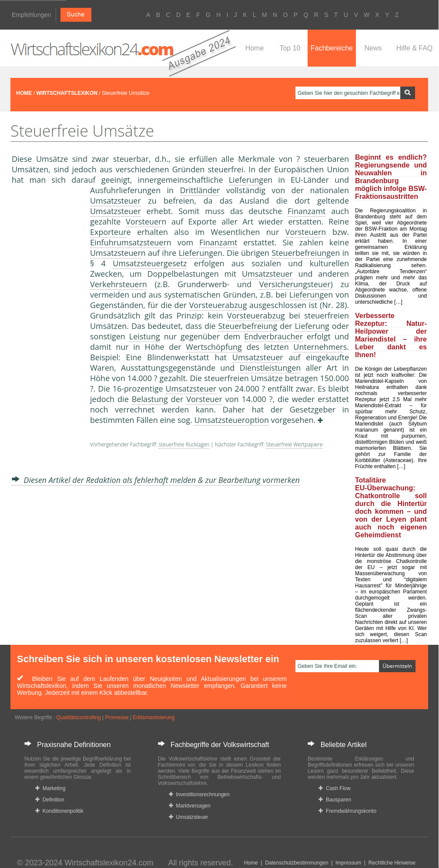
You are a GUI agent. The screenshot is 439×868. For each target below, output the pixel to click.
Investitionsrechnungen (199, 794)
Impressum (348, 863)
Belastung (150, 399)
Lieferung (246, 180)
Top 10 (290, 48)
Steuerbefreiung (301, 253)
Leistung (145, 336)
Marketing (50, 788)
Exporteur (108, 232)
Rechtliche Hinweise (392, 863)
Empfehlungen (31, 15)
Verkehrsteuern (119, 284)
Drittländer (200, 190)
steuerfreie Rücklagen (184, 444)
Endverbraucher (273, 336)
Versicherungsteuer (295, 284)
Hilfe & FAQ (415, 48)
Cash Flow (334, 788)
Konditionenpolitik (59, 811)
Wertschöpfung (214, 347)
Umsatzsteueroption (231, 420)
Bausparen (335, 800)
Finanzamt (307, 211)
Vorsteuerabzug (218, 305)
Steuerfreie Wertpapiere (295, 444)
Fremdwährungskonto (347, 811)
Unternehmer (318, 347)
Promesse (117, 717)
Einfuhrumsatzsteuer (128, 242)
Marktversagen (190, 806)
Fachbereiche (332, 48)
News (373, 48)
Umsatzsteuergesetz (150, 263)
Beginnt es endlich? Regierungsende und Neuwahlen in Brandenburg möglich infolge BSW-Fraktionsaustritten (391, 177)
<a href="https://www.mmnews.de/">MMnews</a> (47, 330)
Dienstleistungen (270, 368)
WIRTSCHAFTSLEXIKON (67, 93)
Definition (50, 800)
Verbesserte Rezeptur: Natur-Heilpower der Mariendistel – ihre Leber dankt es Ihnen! (391, 335)
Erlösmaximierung (154, 717)
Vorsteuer (144, 221)
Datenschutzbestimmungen (297, 863)
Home (255, 48)
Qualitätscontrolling (79, 717)
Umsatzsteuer (116, 201)
